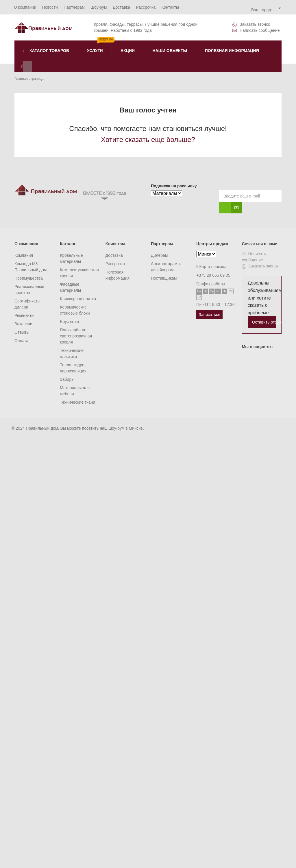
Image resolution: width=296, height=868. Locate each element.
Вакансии (23, 324)
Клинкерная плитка (78, 299)
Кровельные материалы (71, 258)
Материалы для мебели (75, 391)
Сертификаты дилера (27, 304)
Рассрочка (115, 264)
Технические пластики (72, 353)
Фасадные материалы (70, 287)
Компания (24, 255)
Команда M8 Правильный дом (30, 267)
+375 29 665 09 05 (213, 275)
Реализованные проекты (29, 290)
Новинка (106, 39)
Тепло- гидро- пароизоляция (73, 368)
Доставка (114, 255)
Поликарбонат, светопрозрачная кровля (76, 336)
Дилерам (159, 255)
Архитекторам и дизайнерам (166, 267)
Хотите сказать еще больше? (148, 140)
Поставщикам (164, 278)
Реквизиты (24, 315)
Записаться (209, 315)
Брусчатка (69, 322)
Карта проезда (211, 267)
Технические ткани (77, 402)
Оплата (21, 341)
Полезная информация (118, 275)
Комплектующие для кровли (79, 273)
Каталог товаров (46, 51)
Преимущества (29, 278)
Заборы (67, 379)
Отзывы (22, 332)
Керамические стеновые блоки (75, 310)
